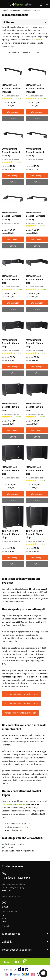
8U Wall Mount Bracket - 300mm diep (35, 470)
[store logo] (22, 3)
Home (4, 10)
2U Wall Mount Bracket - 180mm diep (11, 279)
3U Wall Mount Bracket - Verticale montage (12, 152)
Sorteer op (14, 53)
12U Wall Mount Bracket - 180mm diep (11, 534)
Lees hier (40, 40)
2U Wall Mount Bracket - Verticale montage (36, 88)
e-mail (23, 827)
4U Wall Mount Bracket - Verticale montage (36, 152)
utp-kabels (21, 804)
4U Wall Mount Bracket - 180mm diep (11, 343)
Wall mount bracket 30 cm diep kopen (21, 703)
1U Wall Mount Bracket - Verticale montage (12, 88)
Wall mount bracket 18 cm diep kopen (21, 694)
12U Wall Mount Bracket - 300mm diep (35, 534)
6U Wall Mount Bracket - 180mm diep (11, 407)
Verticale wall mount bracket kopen (20, 713)
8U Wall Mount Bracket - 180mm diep (11, 470)
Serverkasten (15, 10)
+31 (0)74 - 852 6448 (16, 878)
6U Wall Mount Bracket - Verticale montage (36, 216)
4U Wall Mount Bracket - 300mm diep (35, 343)
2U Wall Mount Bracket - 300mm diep (35, 279)
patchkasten (8, 804)
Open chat (7, 926)
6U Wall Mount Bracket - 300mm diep (35, 407)
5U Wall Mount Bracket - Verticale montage (12, 216)
